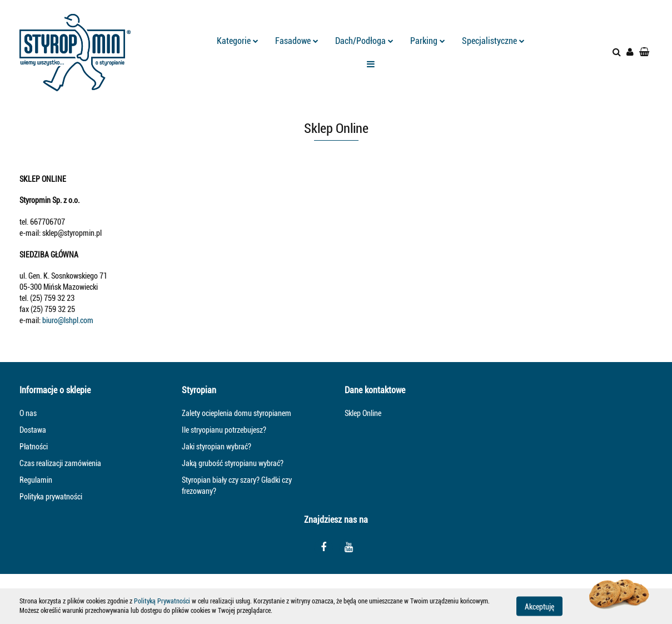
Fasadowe (297, 41)
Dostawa (33, 430)
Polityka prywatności (51, 497)
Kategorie (238, 41)
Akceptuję (539, 606)
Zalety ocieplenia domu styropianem (237, 413)
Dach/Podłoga (364, 41)
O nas (28, 413)
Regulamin (36, 480)
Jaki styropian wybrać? (216, 447)
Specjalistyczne (493, 41)
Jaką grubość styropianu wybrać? (233, 463)
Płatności (34, 447)
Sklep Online (363, 413)
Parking (428, 41)
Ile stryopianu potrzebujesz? (224, 430)
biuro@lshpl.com (68, 320)
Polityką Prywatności (162, 601)
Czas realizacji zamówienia (60, 463)
